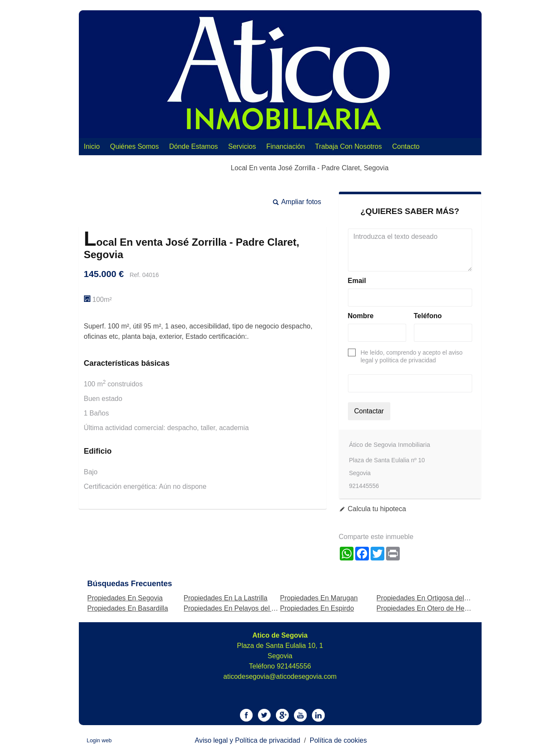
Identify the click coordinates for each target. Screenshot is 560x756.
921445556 (294, 666)
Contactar (369, 411)
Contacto (406, 146)
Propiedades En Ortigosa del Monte (431, 598)
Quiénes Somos (135, 146)
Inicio (92, 146)
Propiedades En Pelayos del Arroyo (238, 608)
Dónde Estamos (194, 146)
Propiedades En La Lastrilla (226, 598)
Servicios (242, 146)
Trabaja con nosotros (348, 146)
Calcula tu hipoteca (377, 509)
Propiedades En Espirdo (317, 608)
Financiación (285, 146)
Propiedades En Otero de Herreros (430, 608)
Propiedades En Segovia (125, 598)
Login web (99, 740)
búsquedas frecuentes (130, 584)
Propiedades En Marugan (319, 598)
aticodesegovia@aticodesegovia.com (280, 676)
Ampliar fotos (301, 202)
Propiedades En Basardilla (128, 608)
